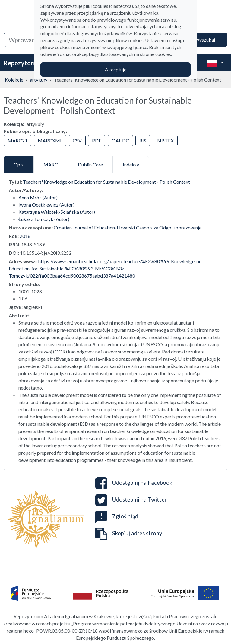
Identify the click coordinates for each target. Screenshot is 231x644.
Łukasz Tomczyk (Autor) (44, 219)
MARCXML (50, 140)
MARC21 (17, 140)
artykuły (39, 80)
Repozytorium (23, 63)
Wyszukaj (205, 40)
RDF (97, 140)
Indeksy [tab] (131, 165)
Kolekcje (14, 80)
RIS (143, 140)
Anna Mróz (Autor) (38, 197)
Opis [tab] (19, 165)
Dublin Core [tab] (90, 165)
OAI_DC (120, 140)
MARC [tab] (51, 165)
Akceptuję (116, 69)
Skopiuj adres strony (129, 534)
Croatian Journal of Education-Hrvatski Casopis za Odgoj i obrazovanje (128, 227)
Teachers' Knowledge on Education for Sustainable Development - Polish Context (106, 182)
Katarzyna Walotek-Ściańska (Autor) (57, 212)
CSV (77, 140)
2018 (25, 236)
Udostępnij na (134, 483)
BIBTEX (165, 140)
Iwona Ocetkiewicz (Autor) (46, 205)
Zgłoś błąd (117, 516)
